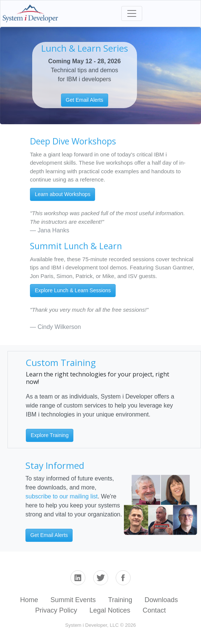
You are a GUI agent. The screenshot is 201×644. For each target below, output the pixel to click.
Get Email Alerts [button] (85, 100)
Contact (154, 610)
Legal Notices (110, 610)
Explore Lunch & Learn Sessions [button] (73, 290)
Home (29, 600)
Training (120, 600)
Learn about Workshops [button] (63, 194)
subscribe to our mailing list (62, 496)
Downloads (161, 600)
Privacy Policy (56, 610)
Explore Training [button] (50, 435)
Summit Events (73, 600)
